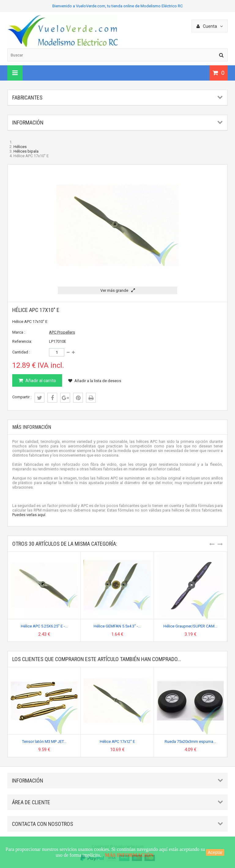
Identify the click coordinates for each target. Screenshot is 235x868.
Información (28, 123)
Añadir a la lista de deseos (95, 381)
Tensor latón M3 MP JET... (44, 741)
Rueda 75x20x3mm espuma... (190, 741)
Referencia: (22, 341)
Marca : (19, 332)
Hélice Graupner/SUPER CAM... (190, 626)
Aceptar (215, 852)
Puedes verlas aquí (29, 515)
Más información (32, 427)
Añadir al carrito (40, 381)
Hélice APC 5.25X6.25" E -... (44, 626)
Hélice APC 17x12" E (117, 741)
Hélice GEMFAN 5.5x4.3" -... (117, 626)
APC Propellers (62, 332)
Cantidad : (21, 352)
